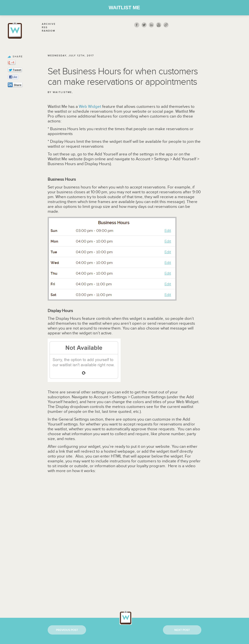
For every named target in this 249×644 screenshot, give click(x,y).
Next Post (182, 630)
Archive (49, 24)
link (166, 25)
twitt (144, 25)
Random (49, 31)
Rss (45, 27)
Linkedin (151, 25)
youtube (159, 25)
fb (137, 25)
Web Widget (90, 107)
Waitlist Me (124, 8)
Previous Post (67, 630)
